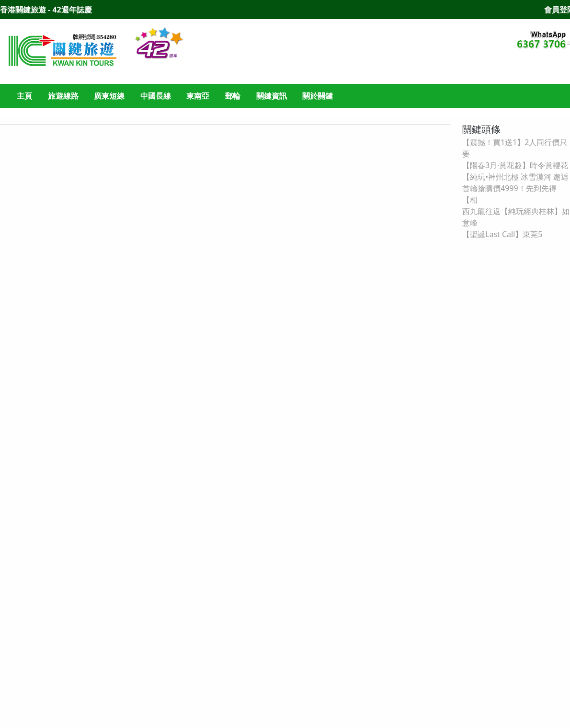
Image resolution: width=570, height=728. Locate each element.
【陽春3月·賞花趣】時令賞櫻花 (515, 165)
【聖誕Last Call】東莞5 (502, 234)
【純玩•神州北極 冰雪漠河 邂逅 (515, 177)
